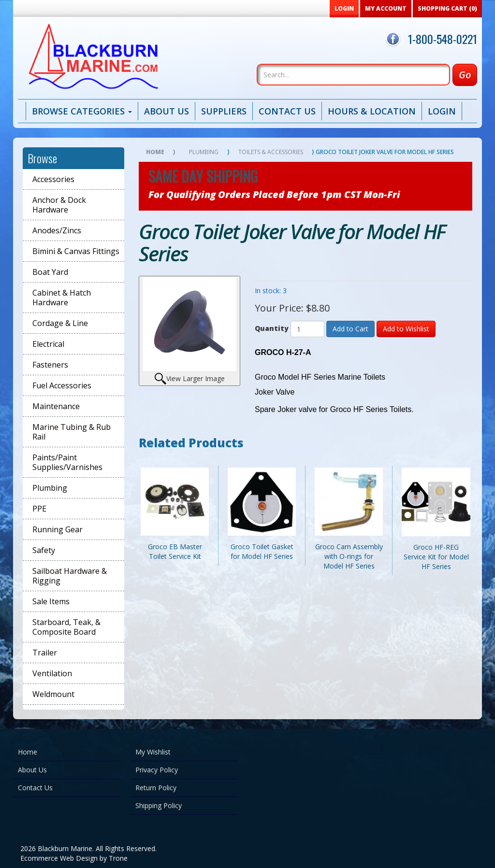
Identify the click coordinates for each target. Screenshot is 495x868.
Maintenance (56, 406)
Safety (44, 550)
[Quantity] (307, 329)
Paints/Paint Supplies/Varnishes (67, 462)
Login (442, 111)
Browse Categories (82, 111)
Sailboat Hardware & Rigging (70, 576)
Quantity (272, 328)
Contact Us (287, 111)
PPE (39, 509)
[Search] (353, 75)
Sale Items (51, 601)
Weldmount (53, 694)
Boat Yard (50, 272)
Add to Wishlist (406, 329)
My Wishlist (153, 752)
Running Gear (58, 529)
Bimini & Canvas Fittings (76, 251)
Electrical (48, 344)
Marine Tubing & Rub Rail (72, 432)
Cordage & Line (60, 323)
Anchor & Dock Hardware (59, 205)
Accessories (53, 179)
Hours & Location (372, 111)
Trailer (45, 653)
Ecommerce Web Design (59, 858)
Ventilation (52, 673)
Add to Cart (350, 329)
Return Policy (156, 788)
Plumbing (50, 488)
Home (155, 152)
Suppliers (224, 111)
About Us (167, 111)
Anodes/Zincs (57, 230)
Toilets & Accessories (271, 152)
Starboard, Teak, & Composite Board (66, 627)
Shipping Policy (159, 805)
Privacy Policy (157, 770)
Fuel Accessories (62, 385)
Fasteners (50, 365)
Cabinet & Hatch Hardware (62, 298)
